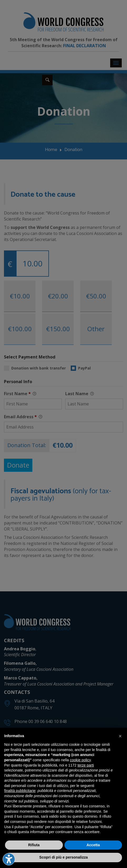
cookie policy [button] (80, 760)
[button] (120, 736)
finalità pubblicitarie (20, 791)
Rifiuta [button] (34, 845)
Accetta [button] (93, 845)
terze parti (86, 765)
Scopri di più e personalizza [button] (63, 857)
